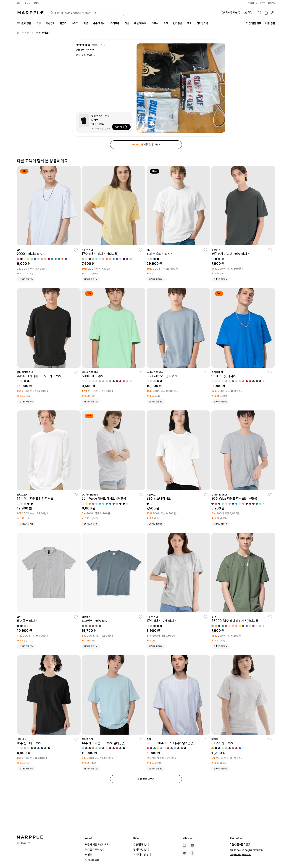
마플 (19, 3)
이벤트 (89, 855)
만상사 (38, 3)
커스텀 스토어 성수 (96, 849)
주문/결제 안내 (141, 844)
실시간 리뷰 (23, 33)
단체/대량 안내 (141, 849)
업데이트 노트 (93, 860)
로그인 (261, 3)
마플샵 (28, 3)
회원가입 (271, 3)
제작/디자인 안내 (143, 855)
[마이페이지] (273, 13)
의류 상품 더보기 (146, 781)
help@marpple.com (238, 854)
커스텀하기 (122, 128)
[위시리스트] (260, 13)
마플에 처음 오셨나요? (97, 844)
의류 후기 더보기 (146, 145)
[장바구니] (266, 13)
